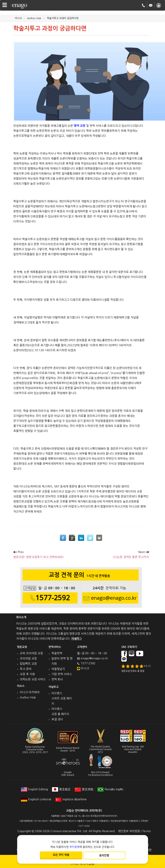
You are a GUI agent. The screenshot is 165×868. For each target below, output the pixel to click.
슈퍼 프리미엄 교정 (31, 653)
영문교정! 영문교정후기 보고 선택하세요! (39, 554)
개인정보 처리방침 (129, 831)
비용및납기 (58, 669)
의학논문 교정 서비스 (33, 679)
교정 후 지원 (27, 674)
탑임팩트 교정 (28, 664)
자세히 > (76, 639)
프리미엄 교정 (28, 658)
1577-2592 (53, 598)
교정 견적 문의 (81, 576)
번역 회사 (57, 679)
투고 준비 (26, 669)
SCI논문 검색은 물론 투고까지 (131, 554)
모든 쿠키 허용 (61, 855)
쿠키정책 (74, 847)
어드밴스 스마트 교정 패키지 (62, 698)
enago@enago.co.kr (114, 598)
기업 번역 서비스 (62, 674)
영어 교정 (80, 126)
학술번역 (57, 653)
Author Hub (28, 697)
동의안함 (104, 855)
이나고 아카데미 (30, 692)
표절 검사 (57, 719)
